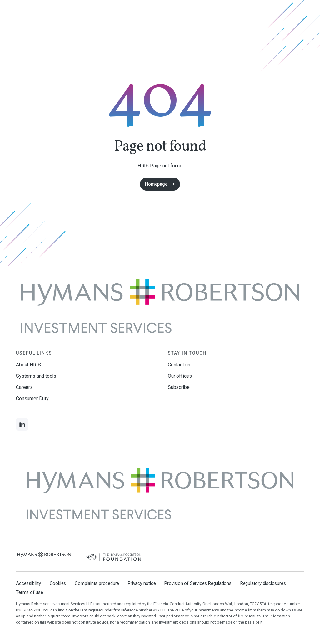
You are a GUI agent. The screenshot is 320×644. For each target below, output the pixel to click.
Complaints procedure (97, 583)
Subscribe (179, 387)
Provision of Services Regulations (198, 583)
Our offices (180, 376)
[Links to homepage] (160, 306)
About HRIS (28, 365)
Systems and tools (36, 376)
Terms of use (30, 592)
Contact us (179, 365)
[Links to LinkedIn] (22, 424)
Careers (24, 387)
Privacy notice (142, 583)
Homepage (156, 184)
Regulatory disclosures (263, 583)
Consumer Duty (32, 399)
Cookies (58, 583)
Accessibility (28, 583)
